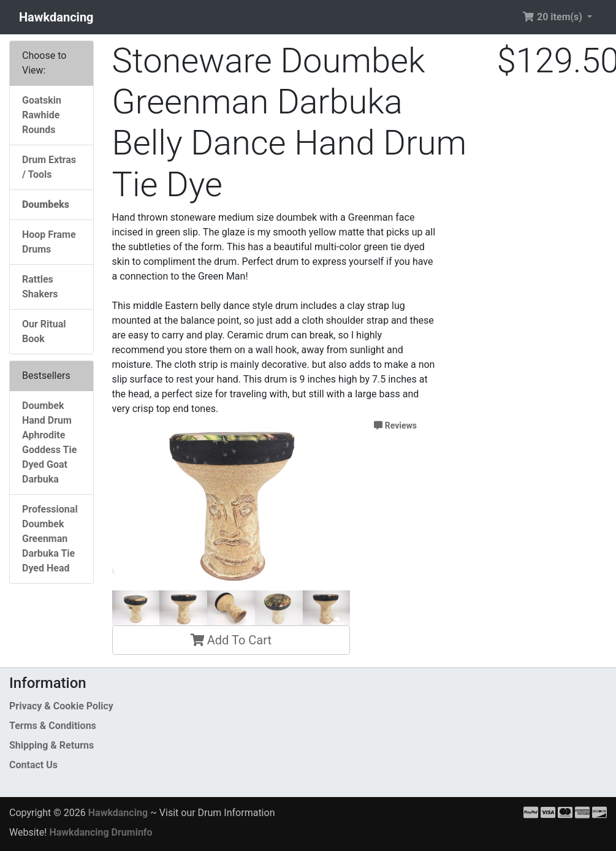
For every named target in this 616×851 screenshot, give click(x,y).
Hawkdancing (56, 17)
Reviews (395, 426)
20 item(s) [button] (553, 17)
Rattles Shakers (40, 287)
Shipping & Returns (51, 745)
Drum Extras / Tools (49, 167)
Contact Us (33, 765)
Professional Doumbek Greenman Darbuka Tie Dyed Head (50, 539)
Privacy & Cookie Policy (61, 706)
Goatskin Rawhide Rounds (42, 115)
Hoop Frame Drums (49, 242)
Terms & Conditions (53, 726)
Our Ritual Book (44, 331)
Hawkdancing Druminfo (101, 832)
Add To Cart (231, 640)
